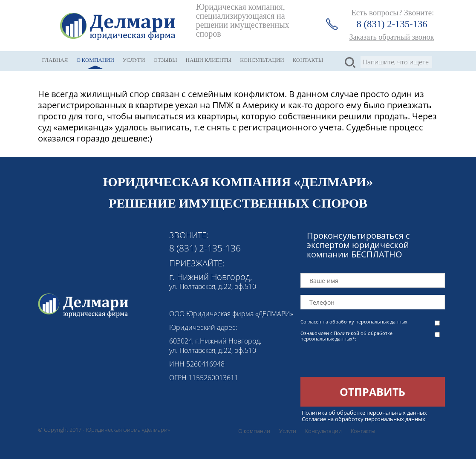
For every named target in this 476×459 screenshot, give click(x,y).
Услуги (134, 60)
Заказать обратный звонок (392, 37)
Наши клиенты (209, 60)
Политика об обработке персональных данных (364, 413)
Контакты (308, 60)
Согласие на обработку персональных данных (363, 419)
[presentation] (365, 360)
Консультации (262, 60)
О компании (95, 60)
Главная (55, 60)
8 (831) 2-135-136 (392, 24)
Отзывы (165, 60)
